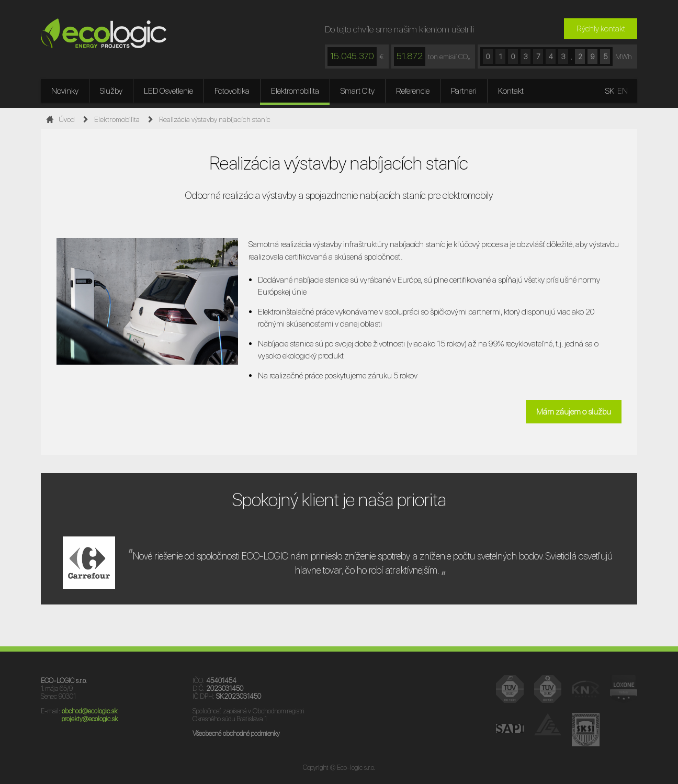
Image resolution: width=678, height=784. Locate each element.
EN (623, 91)
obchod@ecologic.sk (89, 711)
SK (610, 91)
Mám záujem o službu (574, 412)
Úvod (59, 119)
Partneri (464, 91)
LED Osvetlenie (168, 91)
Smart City (358, 91)
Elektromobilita (295, 91)
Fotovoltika (232, 91)
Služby (111, 91)
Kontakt (511, 91)
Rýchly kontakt (601, 29)
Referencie (413, 91)
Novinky (65, 91)
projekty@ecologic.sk (90, 719)
